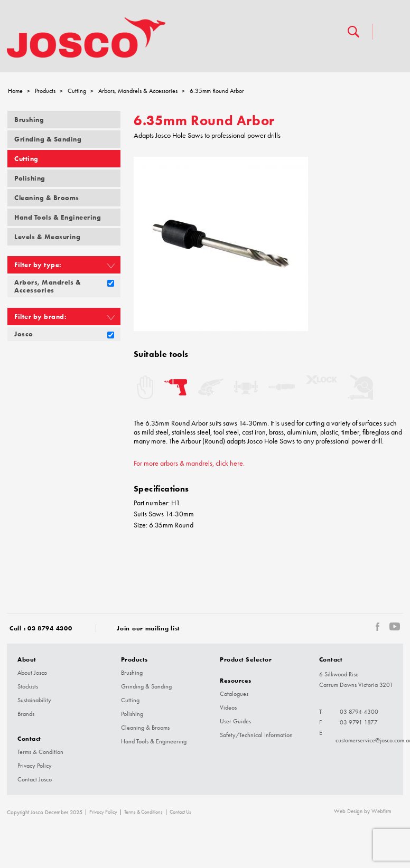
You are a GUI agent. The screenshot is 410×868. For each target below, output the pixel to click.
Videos (228, 707)
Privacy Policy (35, 766)
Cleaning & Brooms (47, 198)
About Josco (32, 673)
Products (45, 91)
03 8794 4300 (50, 628)
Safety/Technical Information (256, 735)
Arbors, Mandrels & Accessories (138, 91)
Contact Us (180, 812)
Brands (26, 714)
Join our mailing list (148, 628)
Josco (24, 334)
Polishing (30, 178)
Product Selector (246, 659)
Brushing (29, 120)
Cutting (77, 91)
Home (15, 91)
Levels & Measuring (47, 237)
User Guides (235, 721)
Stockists (28, 686)
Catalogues (234, 694)
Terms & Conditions (143, 812)
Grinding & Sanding (48, 139)
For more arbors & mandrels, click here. (189, 463)
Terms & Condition (40, 752)
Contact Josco (35, 779)
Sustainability (34, 700)
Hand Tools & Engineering (58, 217)
